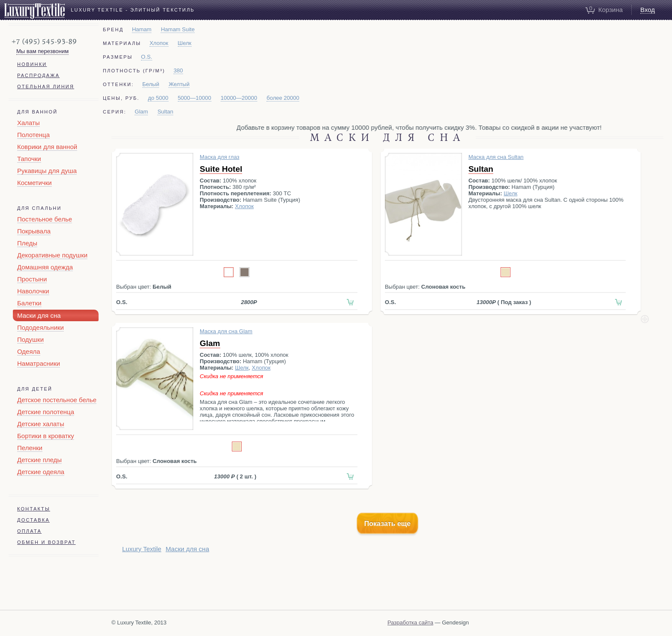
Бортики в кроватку (46, 436)
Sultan (165, 112)
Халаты (28, 123)
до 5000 (158, 98)
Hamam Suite (178, 29)
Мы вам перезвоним (42, 51)
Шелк (185, 43)
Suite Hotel (221, 169)
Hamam (142, 29)
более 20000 (283, 98)
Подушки (30, 339)
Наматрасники (39, 363)
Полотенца (33, 135)
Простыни (32, 279)
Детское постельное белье (57, 400)
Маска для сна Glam (226, 331)
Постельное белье (45, 219)
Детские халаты (41, 424)
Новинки (32, 64)
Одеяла (29, 351)
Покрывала (34, 231)
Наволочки (33, 291)
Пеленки (30, 448)
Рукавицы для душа (47, 171)
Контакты (34, 509)
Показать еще (387, 524)
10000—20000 (239, 98)
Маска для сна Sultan (496, 157)
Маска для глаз (219, 157)
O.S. (147, 57)
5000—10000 (195, 98)
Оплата (29, 531)
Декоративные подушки (52, 255)
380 (178, 70)
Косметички (34, 183)
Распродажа (38, 75)
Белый (151, 84)
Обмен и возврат (46, 542)
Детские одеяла (41, 472)
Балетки (29, 303)
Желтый (179, 84)
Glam (141, 112)
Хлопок (159, 43)
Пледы (27, 243)
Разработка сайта (410, 623)
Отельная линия (46, 87)
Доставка (33, 520)
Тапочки (29, 159)
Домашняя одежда (45, 267)
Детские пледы (39, 460)
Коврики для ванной (47, 147)
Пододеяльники (40, 327)
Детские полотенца (46, 412)
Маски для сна (39, 315)
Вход (648, 10)
